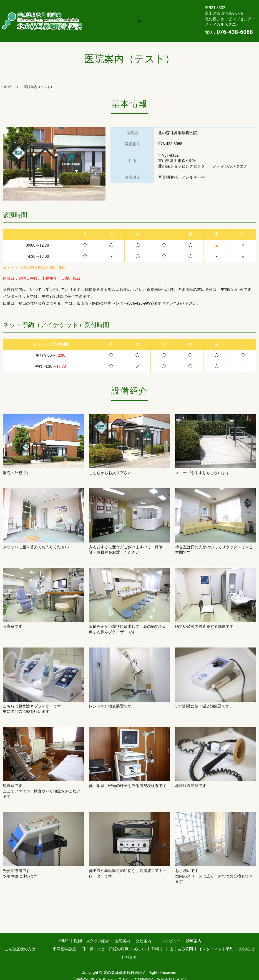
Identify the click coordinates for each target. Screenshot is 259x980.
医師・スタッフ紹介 (131, 4)
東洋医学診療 (64, 942)
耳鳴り (157, 942)
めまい (140, 942)
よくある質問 (101, 21)
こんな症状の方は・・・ (26, 942)
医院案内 (170, 4)
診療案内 (162, 13)
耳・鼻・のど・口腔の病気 (105, 942)
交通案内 (97, 13)
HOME (95, 4)
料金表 (95, 30)
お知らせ (183, 21)
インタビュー (130, 13)
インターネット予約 (144, 21)
